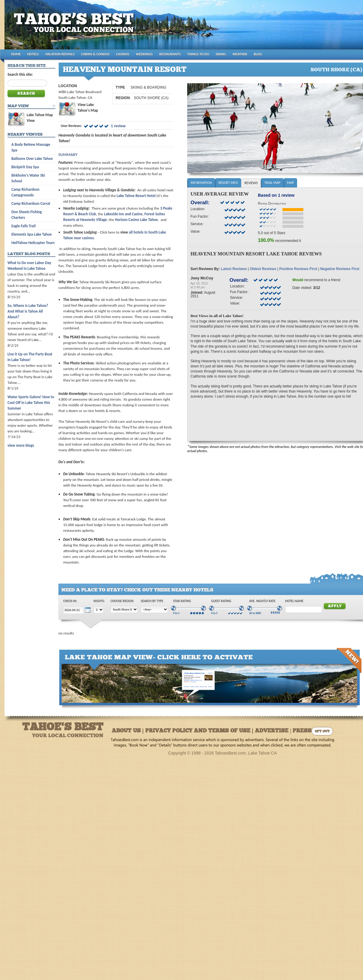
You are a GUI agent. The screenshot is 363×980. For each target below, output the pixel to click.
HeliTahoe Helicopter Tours (33, 243)
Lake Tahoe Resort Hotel (136, 196)
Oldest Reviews (263, 269)
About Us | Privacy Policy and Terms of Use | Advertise (200, 731)
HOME (16, 54)
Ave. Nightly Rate (262, 601)
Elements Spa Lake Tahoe (32, 234)
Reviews (251, 183)
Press (302, 731)
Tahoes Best (75, 27)
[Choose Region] (124, 609)
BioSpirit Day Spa (25, 167)
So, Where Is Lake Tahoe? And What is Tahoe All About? (28, 311)
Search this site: (20, 74)
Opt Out (322, 732)
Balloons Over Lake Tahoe (32, 159)
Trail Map (272, 183)
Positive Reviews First (298, 269)
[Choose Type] (154, 609)
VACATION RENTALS (60, 54)
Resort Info (228, 183)
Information (201, 183)
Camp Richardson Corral (31, 203)
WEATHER (240, 54)
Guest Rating (221, 601)
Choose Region (122, 601)
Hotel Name (294, 601)
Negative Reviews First (340, 269)
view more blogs (21, 445)
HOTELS (33, 54)
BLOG (258, 54)
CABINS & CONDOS (95, 54)
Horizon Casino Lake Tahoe (136, 220)
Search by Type (152, 601)
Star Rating (182, 601)
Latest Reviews (234, 269)
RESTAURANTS (170, 54)
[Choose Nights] (99, 610)
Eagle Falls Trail (24, 226)
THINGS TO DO (198, 54)
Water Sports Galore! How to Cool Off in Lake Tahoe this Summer (31, 403)
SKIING (221, 54)
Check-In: (70, 601)
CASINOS (122, 54)
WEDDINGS (144, 54)
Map (290, 183)
